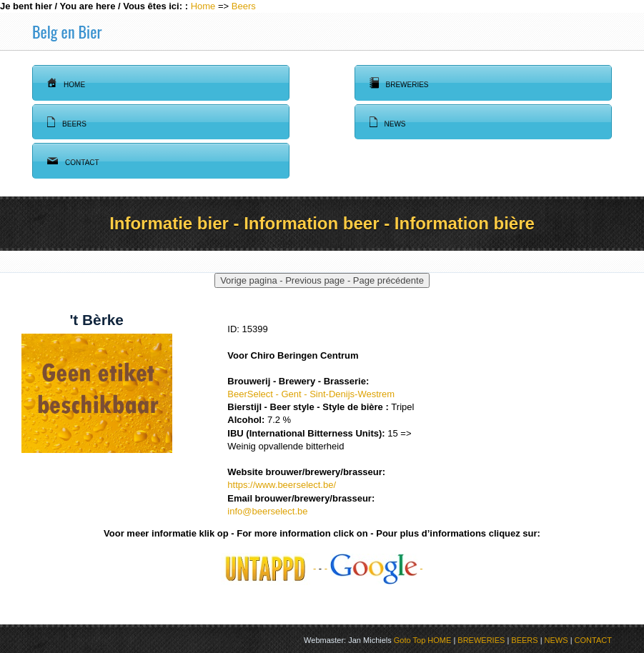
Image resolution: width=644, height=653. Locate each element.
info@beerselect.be (267, 511)
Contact (73, 161)
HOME (439, 640)
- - (374, 568)
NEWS (556, 640)
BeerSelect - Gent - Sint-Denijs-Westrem (311, 394)
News (388, 122)
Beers (244, 6)
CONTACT (593, 640)
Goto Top (410, 640)
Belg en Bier (67, 31)
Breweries (399, 83)
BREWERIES (481, 640)
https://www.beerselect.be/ (282, 485)
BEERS (524, 640)
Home (203, 6)
